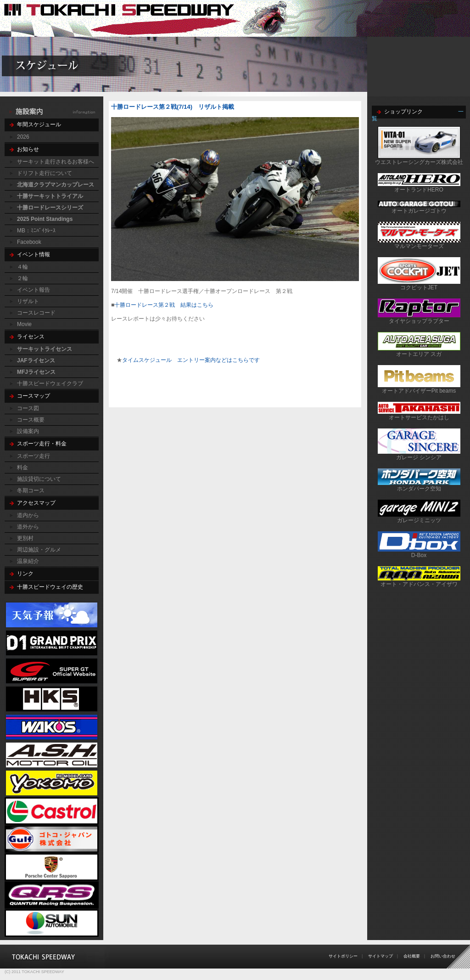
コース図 (28, 408)
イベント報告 (34, 290)
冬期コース (31, 490)
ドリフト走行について (45, 173)
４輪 (22, 267)
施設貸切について (39, 479)
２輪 (22, 278)
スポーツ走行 (34, 456)
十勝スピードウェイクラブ (50, 383)
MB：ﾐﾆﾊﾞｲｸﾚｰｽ (36, 231)
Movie (24, 324)
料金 (22, 467)
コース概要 (31, 420)
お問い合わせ (443, 956)
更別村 (25, 538)
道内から (28, 515)
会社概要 (412, 956)
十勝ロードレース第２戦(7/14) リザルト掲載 (173, 107)
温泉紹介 (28, 561)
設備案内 (28, 431)
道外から (28, 527)
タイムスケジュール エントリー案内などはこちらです (191, 360)
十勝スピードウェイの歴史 (50, 587)
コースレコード (36, 313)
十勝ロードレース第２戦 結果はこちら (164, 305)
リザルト (28, 301)
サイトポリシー (343, 956)
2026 (23, 137)
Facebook (29, 242)
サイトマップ (380, 956)
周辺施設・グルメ (39, 550)
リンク (25, 574)
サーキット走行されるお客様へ (56, 162)
